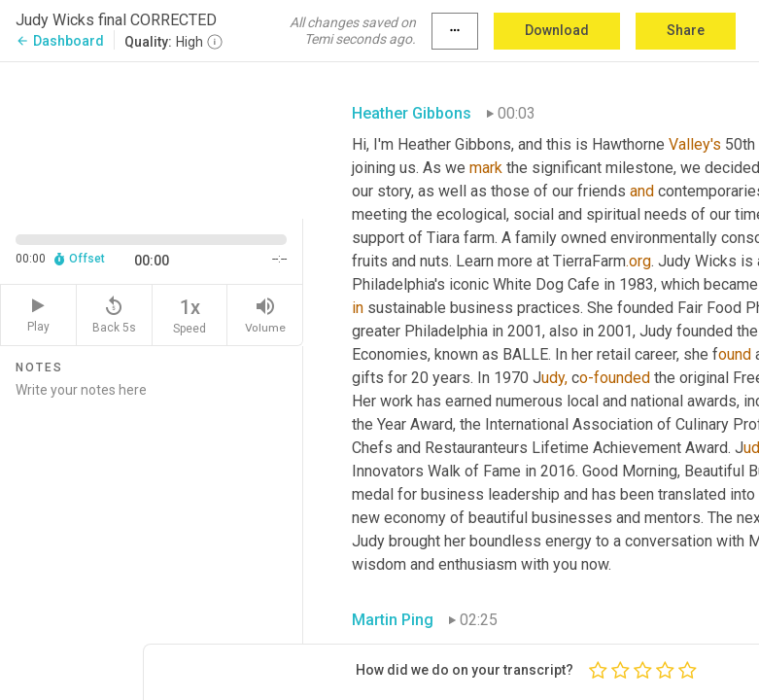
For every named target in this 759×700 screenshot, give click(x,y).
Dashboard (60, 41)
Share (686, 30)
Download (557, 30)
